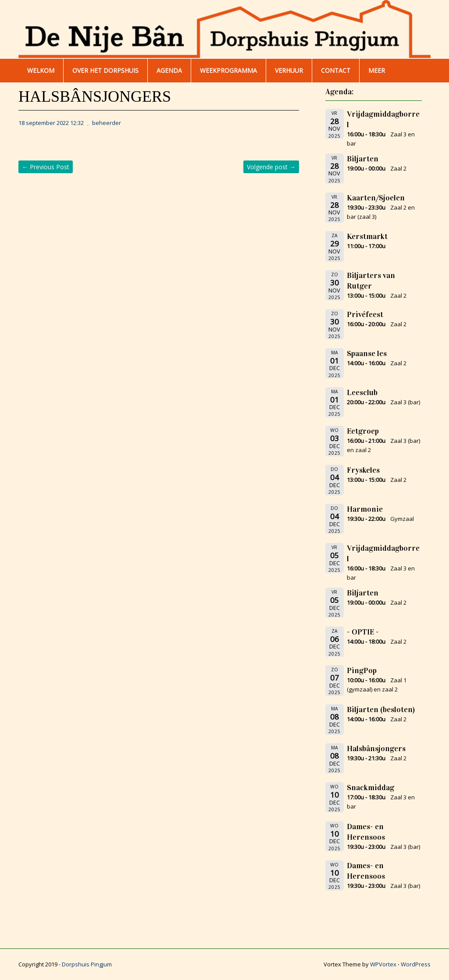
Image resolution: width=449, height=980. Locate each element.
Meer (377, 70)
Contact (336, 70)
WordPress (416, 964)
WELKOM (41, 70)
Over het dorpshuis (105, 70)
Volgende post (271, 167)
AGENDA (169, 70)
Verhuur (289, 70)
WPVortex (383, 964)
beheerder (107, 123)
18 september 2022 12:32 (51, 123)
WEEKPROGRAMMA (228, 70)
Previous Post (46, 167)
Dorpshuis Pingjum (87, 964)
